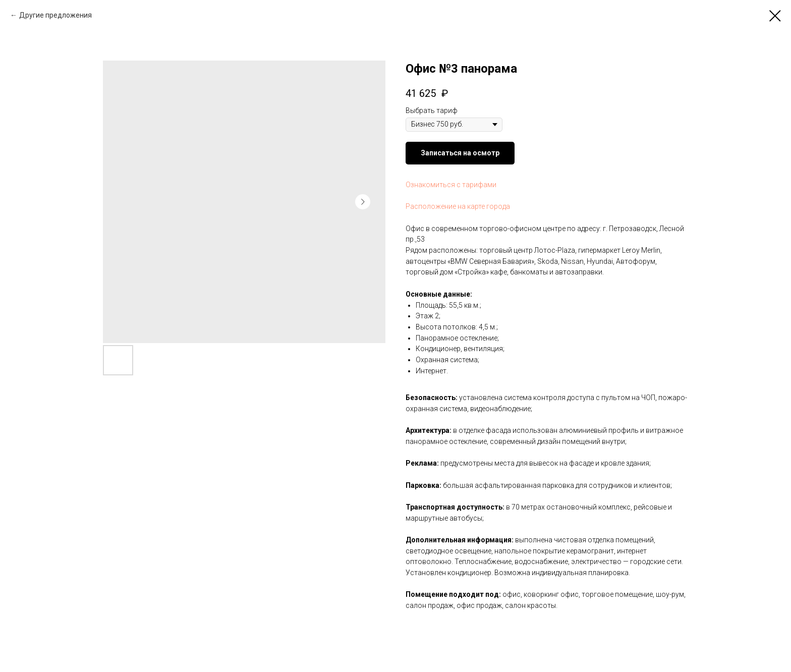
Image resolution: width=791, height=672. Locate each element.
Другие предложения (55, 15)
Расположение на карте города (458, 206)
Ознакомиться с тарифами (451, 185)
